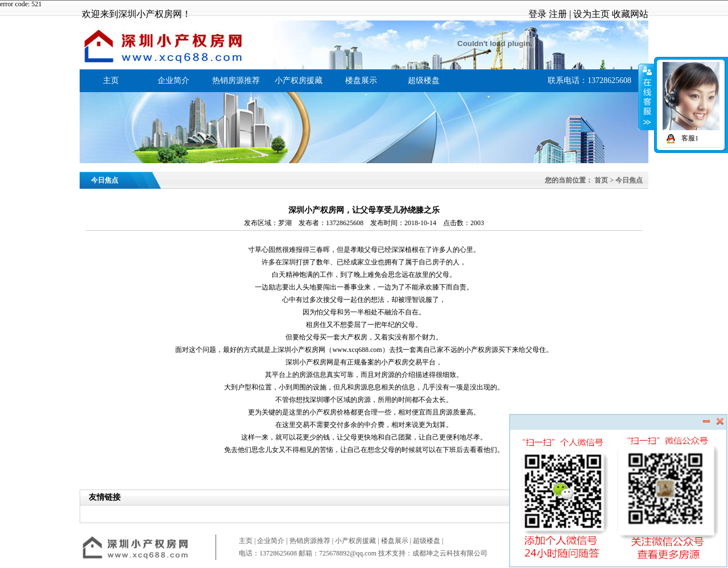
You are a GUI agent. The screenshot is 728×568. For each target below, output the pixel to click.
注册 (558, 14)
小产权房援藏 (299, 80)
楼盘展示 (361, 80)
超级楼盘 (424, 80)
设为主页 (591, 14)
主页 (111, 80)
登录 (537, 14)
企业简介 (173, 80)
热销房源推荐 (236, 80)
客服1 (681, 138)
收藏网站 (630, 14)
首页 (601, 180)
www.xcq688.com (357, 350)
